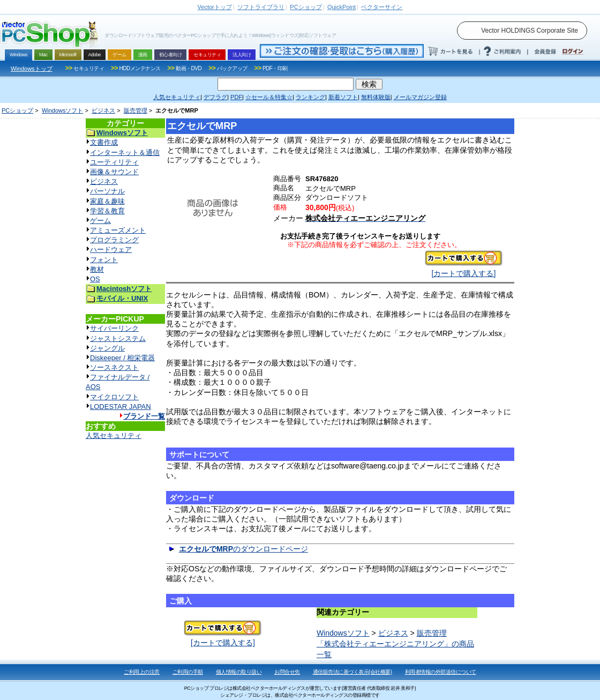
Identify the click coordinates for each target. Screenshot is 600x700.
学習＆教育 (107, 211)
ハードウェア (111, 250)
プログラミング (114, 240)
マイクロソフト (114, 397)
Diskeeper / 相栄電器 (122, 358)
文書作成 (104, 142)
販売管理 (136, 110)
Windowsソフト (63, 110)
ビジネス (103, 110)
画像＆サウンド (114, 172)
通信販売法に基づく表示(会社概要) (352, 672)
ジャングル (107, 348)
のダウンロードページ (243, 549)
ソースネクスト (114, 367)
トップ (215, 7)
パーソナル (107, 191)
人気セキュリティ (114, 435)
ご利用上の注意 (142, 672)
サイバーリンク (114, 328)
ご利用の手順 (188, 672)
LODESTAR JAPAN (121, 407)
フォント (104, 260)
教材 (97, 269)
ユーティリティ (114, 162)
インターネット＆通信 (125, 152)
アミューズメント (118, 230)
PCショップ (17, 110)
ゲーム (100, 221)
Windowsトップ (32, 69)
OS (95, 279)
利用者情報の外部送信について (441, 672)
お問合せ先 (287, 672)
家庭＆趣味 (107, 201)
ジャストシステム (118, 338)
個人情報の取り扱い (239, 672)
